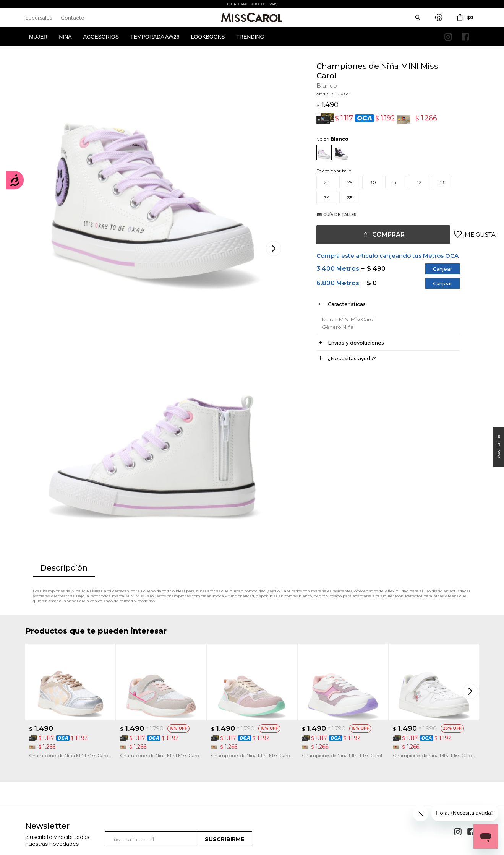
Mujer (38, 37)
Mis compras (39, 747)
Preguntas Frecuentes (167, 770)
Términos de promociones (171, 758)
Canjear (435, 269)
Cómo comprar (160, 736)
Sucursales (39, 18)
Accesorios (101, 37)
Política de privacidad (283, 747)
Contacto (73, 18)
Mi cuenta (36, 736)
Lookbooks (208, 37)
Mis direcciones (41, 758)
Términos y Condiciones (168, 747)
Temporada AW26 (155, 37)
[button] (471, 528)
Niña (65, 37)
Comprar (381, 235)
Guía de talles (332, 215)
